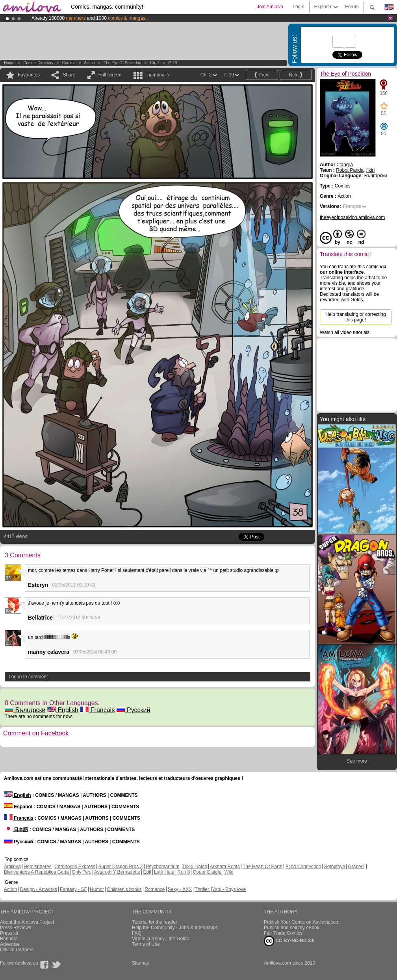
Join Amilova (270, 7)
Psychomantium (162, 867)
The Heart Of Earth (263, 867)
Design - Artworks (39, 889)
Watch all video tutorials (345, 332)
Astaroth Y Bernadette (117, 872)
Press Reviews (16, 928)
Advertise (10, 944)
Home (9, 63)
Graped (356, 867)
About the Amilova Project (27, 922)
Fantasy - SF (73, 889)
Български (25, 710)
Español (18, 807)
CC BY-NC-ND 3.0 (289, 941)
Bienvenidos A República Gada (36, 872)
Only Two (82, 872)
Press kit (9, 933)
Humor (97, 889)
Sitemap (141, 963)
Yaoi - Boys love (229, 889)
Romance (155, 889)
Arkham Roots (225, 867)
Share (69, 75)
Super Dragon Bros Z (120, 867)
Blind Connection (303, 867)
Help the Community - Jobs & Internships (175, 928)
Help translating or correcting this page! (355, 317)
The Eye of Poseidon (122, 63)
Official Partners (17, 950)
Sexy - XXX (180, 889)
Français (97, 710)
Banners (9, 939)
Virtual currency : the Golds (160, 939)
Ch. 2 (155, 63)
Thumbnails (157, 75)
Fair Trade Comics (283, 933)
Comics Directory (38, 63)
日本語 (16, 830)
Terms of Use (146, 944)
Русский (134, 710)
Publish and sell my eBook (292, 928)
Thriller (202, 889)
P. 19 (173, 63)
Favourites (29, 75)
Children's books (124, 889)
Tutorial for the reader (155, 922)
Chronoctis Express (75, 867)
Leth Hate (164, 872)
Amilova (12, 867)
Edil (147, 872)
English (63, 710)
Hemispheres (38, 867)
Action (89, 63)
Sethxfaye (335, 867)
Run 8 (184, 872)
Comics (69, 63)
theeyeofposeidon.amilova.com (352, 217)
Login (298, 7)
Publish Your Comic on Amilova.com (302, 922)
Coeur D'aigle (208, 872)
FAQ (137, 933)
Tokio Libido (195, 867)
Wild (229, 872)
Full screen (110, 75)
